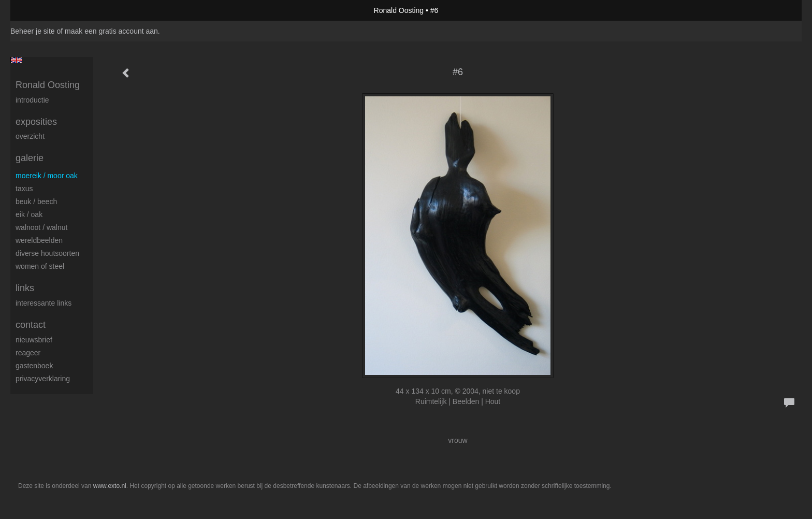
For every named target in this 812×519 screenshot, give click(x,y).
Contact (31, 325)
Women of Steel (40, 266)
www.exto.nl (110, 486)
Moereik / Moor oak (47, 176)
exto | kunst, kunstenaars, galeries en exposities (40, 10)
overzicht (30, 136)
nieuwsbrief (34, 340)
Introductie (32, 100)
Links (25, 288)
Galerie (30, 158)
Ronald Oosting (399, 10)
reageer (28, 353)
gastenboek (34, 366)
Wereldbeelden (39, 240)
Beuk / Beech (36, 201)
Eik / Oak (29, 214)
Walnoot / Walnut (41, 227)
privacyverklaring (43, 379)
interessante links (44, 303)
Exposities (36, 122)
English (16, 60)
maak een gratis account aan (111, 31)
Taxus (24, 189)
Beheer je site (33, 31)
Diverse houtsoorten (47, 253)
